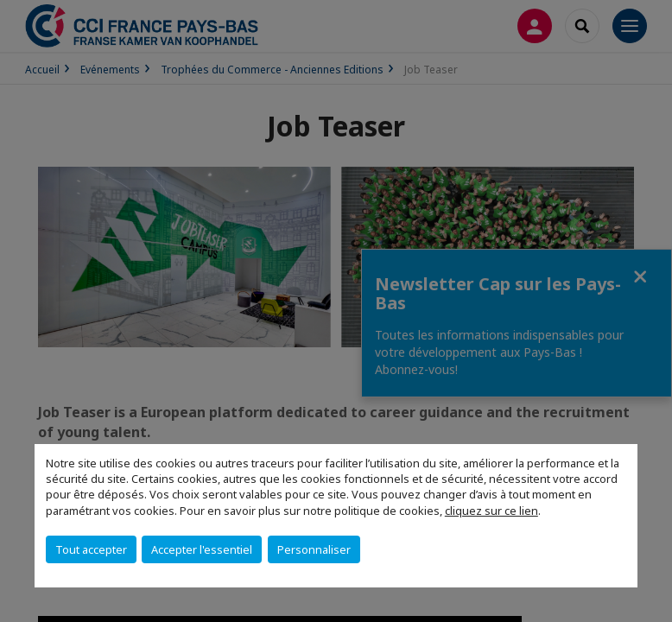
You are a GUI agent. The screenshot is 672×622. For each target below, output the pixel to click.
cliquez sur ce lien (491, 511)
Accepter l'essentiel (202, 549)
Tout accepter (91, 549)
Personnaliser (314, 549)
